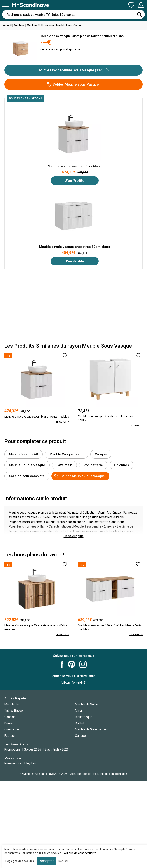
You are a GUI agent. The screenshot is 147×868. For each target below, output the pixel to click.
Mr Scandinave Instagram (83, 664)
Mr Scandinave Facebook (62, 664)
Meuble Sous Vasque (69, 26)
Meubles (19, 26)
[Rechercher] (139, 14)
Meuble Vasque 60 (24, 454)
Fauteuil (10, 736)
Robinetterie (93, 465)
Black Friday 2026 (57, 749)
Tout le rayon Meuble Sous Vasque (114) (73, 70)
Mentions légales (80, 774)
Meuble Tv (12, 704)
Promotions (12, 749)
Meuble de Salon (87, 704)
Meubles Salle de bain (40, 26)
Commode (12, 729)
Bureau (9, 723)
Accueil (7, 26)
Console (10, 717)
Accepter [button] (47, 861)
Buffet (80, 723)
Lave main (64, 465)
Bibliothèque (84, 717)
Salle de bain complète (27, 476)
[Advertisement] (73, 306)
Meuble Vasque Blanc (66, 454)
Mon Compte (141, 5)
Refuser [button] (63, 861)
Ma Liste (131, 5)
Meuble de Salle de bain (91, 729)
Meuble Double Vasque (27, 465)
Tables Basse (14, 711)
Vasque (101, 454)
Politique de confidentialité (110, 774)
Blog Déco (31, 763)
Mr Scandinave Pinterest (72, 664)
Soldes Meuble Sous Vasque (73, 85)
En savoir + (62, 422)
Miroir (79, 711)
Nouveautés (13, 763)
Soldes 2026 (33, 749)
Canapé (80, 736)
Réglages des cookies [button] (20, 861)
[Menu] (5, 5)
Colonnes (122, 465)
